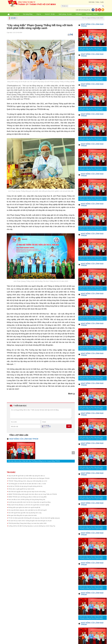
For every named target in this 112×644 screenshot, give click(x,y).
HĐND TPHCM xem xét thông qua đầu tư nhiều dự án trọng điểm (27, 497)
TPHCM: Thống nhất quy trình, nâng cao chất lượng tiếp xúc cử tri (28, 481)
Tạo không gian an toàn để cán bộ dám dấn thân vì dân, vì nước (27, 484)
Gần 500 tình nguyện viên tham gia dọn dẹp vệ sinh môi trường (27, 492)
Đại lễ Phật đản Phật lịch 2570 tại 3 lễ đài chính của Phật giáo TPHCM (29, 478)
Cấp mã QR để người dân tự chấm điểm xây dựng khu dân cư (27, 476)
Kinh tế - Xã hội (50, 14)
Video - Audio (100, 2)
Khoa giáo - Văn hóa (92, 14)
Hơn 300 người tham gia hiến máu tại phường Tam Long (25, 513)
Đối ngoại (79, 14)
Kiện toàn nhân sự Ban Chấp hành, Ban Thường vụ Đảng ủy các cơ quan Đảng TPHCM (34, 461)
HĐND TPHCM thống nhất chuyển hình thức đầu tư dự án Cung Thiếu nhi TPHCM (33, 494)
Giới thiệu (91, 2)
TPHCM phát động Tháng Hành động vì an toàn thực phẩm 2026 (27, 523)
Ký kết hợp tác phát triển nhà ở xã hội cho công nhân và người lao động (29, 502)
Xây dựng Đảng (28, 14)
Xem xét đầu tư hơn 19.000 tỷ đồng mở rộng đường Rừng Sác (27, 500)
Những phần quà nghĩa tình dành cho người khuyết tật (24, 507)
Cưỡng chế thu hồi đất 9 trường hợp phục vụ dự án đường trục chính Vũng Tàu (32, 526)
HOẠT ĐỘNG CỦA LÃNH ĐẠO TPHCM (24, 439)
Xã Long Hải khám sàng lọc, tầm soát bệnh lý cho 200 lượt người (27, 510)
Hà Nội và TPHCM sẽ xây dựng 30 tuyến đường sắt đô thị (25, 486)
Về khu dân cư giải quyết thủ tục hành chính (21, 489)
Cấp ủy (39, 14)
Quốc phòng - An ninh (65, 14)
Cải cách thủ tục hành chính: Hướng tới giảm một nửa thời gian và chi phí (30, 521)
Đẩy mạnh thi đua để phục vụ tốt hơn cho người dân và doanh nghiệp (29, 505)
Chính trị (16, 14)
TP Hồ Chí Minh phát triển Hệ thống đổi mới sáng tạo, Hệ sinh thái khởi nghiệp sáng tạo (34, 518)
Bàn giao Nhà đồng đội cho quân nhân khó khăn (23, 515)
